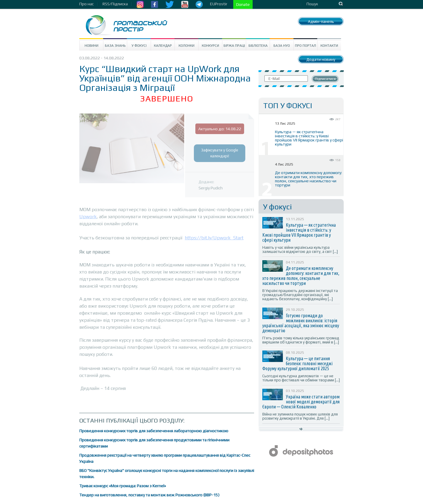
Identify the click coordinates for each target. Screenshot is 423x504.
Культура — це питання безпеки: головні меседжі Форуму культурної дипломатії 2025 (297, 363)
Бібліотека (258, 46)
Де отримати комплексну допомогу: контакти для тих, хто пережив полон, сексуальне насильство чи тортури (308, 179)
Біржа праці (234, 46)
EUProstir (219, 4)
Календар (163, 46)
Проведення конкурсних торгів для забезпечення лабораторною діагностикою (154, 431)
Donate (243, 4)
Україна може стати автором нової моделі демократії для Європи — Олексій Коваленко (301, 402)
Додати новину (321, 59)
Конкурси (210, 46)
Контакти (329, 46)
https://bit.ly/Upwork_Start (214, 238)
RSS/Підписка (115, 4)
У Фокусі (139, 46)
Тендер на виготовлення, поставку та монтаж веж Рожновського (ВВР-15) (149, 495)
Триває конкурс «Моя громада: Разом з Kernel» (123, 486)
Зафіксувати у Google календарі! (220, 153)
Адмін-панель (321, 21)
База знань (115, 46)
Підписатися (325, 79)
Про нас (87, 4)
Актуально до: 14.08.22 (220, 129)
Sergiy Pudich (211, 188)
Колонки (187, 46)
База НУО (282, 46)
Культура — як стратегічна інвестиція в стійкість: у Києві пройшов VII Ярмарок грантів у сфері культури (309, 138)
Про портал (305, 46)
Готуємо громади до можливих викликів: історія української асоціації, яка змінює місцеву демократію (301, 323)
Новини (92, 46)
